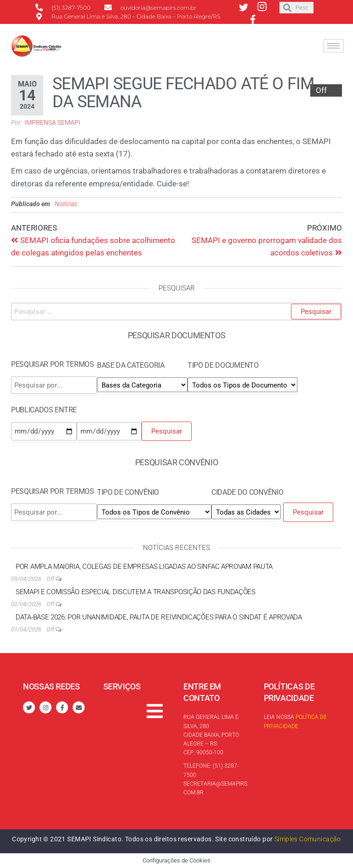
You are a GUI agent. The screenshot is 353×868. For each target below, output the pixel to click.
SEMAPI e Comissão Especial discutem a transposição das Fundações (136, 592)
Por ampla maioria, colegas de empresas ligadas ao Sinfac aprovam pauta (144, 567)
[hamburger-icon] (333, 46)
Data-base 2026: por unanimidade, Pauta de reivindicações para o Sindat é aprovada (159, 617)
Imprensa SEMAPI (52, 122)
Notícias (66, 204)
